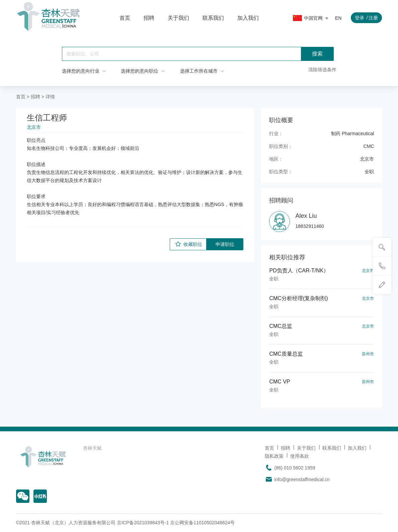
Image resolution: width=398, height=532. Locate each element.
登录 (360, 18)
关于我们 (178, 18)
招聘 (149, 18)
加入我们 (248, 18)
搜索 (317, 54)
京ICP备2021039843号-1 (143, 523)
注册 (373, 18)
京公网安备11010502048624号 (202, 523)
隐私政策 (274, 456)
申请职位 (225, 244)
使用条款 (300, 456)
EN (338, 18)
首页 (125, 18)
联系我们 (213, 18)
